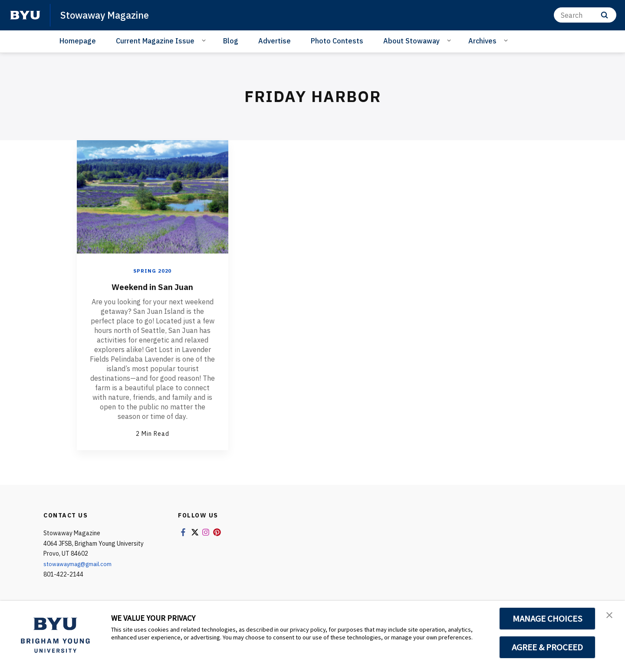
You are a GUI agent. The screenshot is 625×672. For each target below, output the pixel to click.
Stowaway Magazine (109, 15)
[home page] (25, 15)
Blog (231, 41)
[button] (611, 616)
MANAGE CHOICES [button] (548, 619)
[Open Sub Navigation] (205, 40)
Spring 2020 (153, 271)
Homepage (78, 41)
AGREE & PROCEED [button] (548, 647)
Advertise (275, 41)
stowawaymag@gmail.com (81, 564)
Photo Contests (337, 41)
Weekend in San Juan (153, 286)
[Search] (585, 15)
